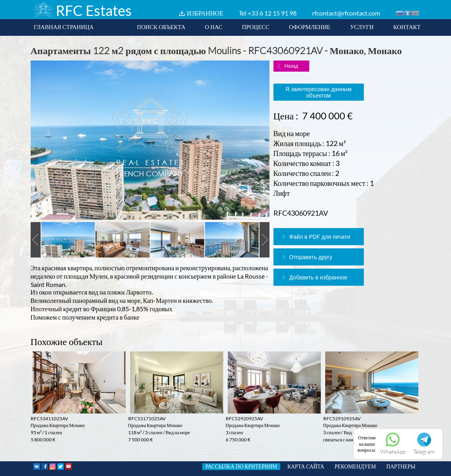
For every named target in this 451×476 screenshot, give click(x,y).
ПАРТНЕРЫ (401, 466)
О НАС (214, 27)
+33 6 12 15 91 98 (272, 13)
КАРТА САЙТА (306, 466)
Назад (291, 66)
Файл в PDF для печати (320, 237)
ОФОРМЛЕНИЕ (310, 27)
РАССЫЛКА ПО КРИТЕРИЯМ (241, 466)
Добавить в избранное (318, 277)
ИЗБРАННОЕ (205, 13)
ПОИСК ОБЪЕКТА (161, 27)
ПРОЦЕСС (256, 27)
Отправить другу (311, 257)
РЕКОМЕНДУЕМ (355, 466)
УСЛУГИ (362, 27)
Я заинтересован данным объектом (318, 92)
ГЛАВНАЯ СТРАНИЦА (64, 27)
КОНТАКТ (407, 27)
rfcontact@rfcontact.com (346, 13)
